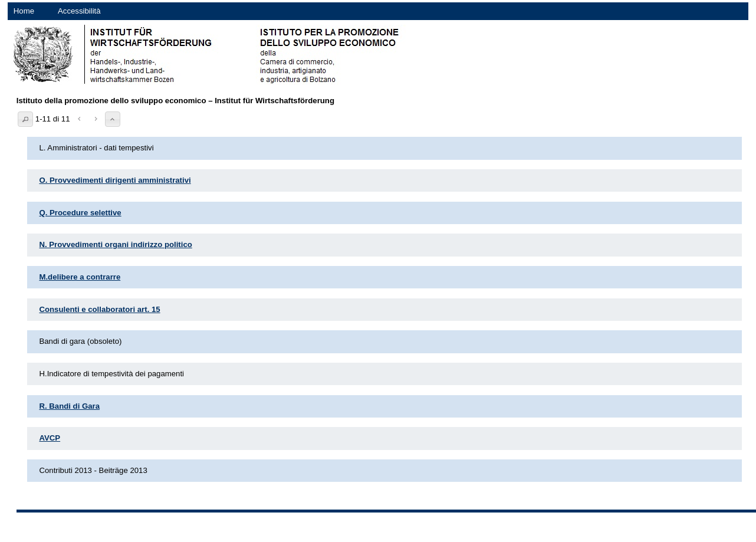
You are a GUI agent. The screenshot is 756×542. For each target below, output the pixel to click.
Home (24, 11)
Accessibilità (79, 11)
